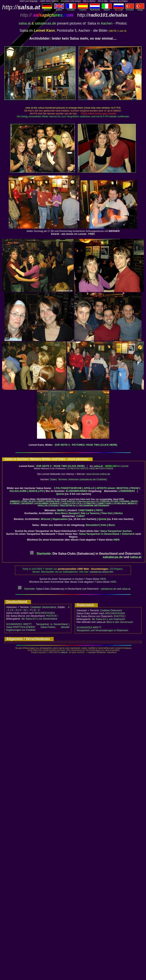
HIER (116, 540)
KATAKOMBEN (42, 504)
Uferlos (118, 513)
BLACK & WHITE (37, 501)
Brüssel (46, 519)
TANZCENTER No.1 (68, 506)
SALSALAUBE (18, 491)
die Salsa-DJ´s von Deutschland (39, 619)
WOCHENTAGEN (45, 613)
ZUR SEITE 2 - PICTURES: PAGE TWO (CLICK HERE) (86, 445)
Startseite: (41, 554)
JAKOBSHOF (27, 504)
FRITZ (99, 510)
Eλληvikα (130, 9)
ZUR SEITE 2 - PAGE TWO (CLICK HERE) (60, 466)
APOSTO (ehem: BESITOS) (112, 488)
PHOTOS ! (52, 616)
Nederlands (95, 9)
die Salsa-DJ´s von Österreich (109, 619)
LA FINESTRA (73, 469)
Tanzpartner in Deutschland (52, 624)
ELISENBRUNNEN (77, 491)
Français (71, 9)
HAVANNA (125, 501)
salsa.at (25, 23)
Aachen (107, 23)
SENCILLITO (36, 491)
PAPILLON (43, 506)
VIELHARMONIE (86, 506)
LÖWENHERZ (127, 491)
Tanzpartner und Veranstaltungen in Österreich (102, 630)
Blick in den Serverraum (120, 622)
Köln (104, 525)
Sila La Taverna (90, 513)
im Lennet (117, 466)
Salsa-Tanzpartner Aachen (116, 531)
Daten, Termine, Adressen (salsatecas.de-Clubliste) (78, 479)
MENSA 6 (132, 504)
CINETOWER (86, 510)
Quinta (60, 494)
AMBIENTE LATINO (19, 501)
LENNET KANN (104, 504)
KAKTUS (84, 469)
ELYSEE (115, 501)
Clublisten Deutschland (43, 607)
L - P (29, 610)
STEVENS (53, 506)
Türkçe (140, 9)
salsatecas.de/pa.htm (102, 572)
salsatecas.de (45, 23)
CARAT (81, 516)
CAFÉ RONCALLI (69, 501)
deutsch (47, 9)
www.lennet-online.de (98, 474)
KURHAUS (55, 504)
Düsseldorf (92, 525)
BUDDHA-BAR (53, 501)
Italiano (107, 9)
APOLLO (89, 488)
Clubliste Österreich (111, 610)
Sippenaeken (60, 519)
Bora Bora (61, 513)
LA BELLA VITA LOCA (71, 504)
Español (83, 9)
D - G (15, 610)
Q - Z (37, 610)
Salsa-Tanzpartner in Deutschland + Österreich (107, 534)
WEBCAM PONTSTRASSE (102, 469)
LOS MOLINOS (119, 504)
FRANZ (135, 488)
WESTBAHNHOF (102, 506)
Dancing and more (87, 501)
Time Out (107, 513)
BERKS (62, 510)
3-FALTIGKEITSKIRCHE (68, 488)
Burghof (74, 513)
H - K (23, 610)
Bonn (112, 525)
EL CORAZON (103, 501)
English (59, 9)
